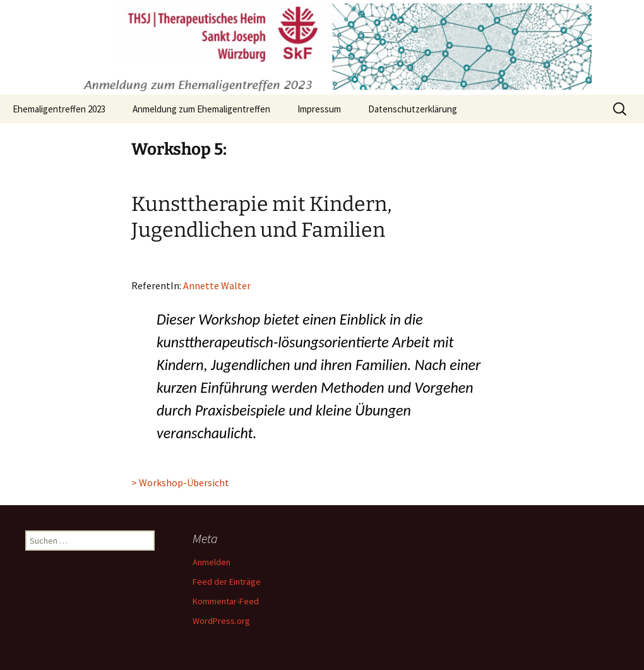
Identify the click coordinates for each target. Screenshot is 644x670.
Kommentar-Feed (226, 601)
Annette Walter (217, 285)
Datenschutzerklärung (413, 109)
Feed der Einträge (227, 582)
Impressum (319, 109)
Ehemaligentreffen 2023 (59, 109)
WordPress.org (221, 621)
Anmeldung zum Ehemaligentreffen (201, 109)
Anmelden (212, 562)
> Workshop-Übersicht (180, 482)
